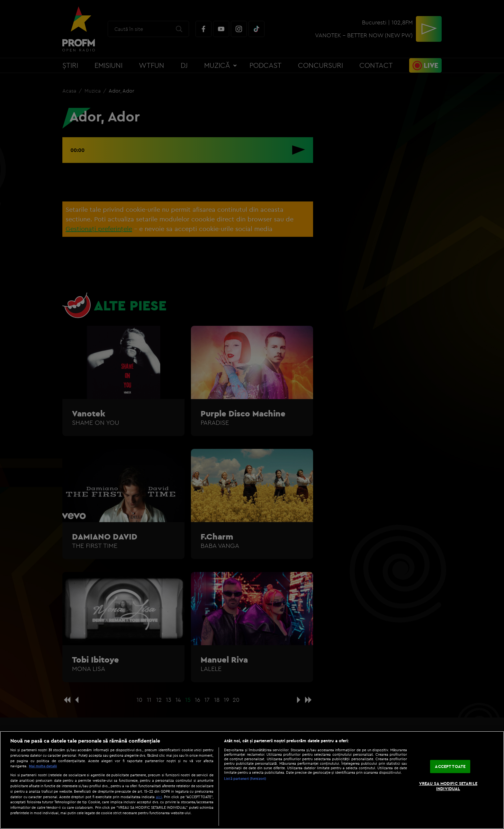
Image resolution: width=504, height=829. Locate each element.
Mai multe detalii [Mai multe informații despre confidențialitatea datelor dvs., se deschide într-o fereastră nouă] (43, 766)
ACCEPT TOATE (450, 766)
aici (159, 797)
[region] (252, 780)
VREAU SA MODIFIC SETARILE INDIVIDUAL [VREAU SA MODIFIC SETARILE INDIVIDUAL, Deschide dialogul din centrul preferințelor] (448, 786)
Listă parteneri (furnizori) (245, 779)
